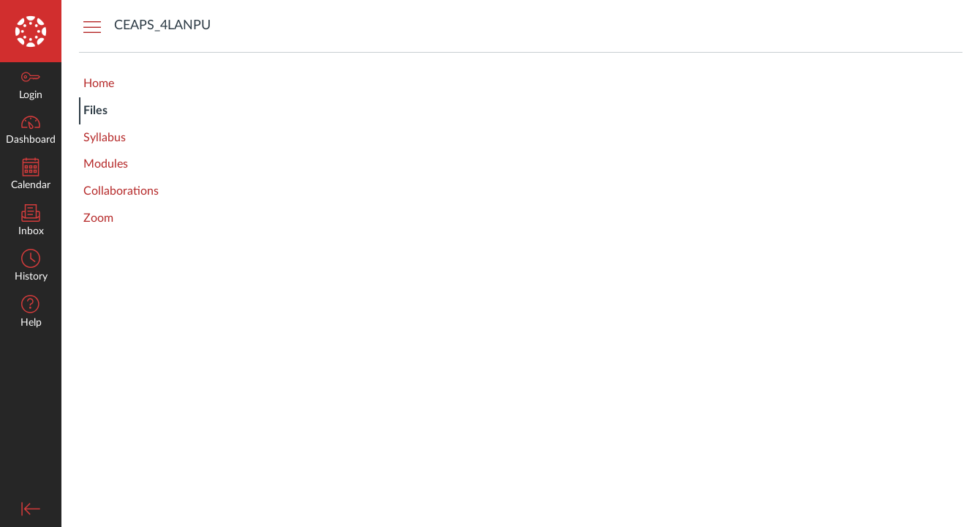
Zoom (98, 218)
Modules (106, 164)
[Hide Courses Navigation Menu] (92, 26)
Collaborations (121, 191)
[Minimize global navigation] (31, 509)
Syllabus (105, 138)
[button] (31, 313)
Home (99, 83)
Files (95, 111)
